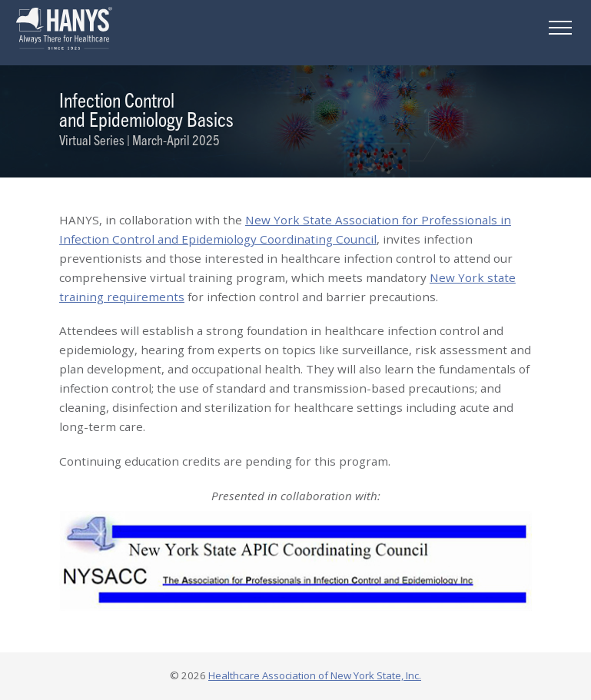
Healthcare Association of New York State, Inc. (315, 675)
